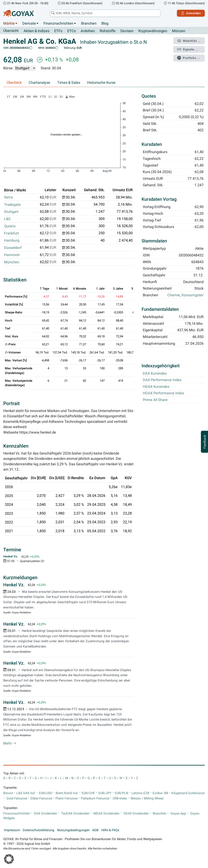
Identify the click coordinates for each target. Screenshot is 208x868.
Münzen (179, 31)
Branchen (89, 23)
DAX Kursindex (155, 373)
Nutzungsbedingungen (73, 830)
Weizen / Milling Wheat (147, 798)
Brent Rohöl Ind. (67, 793)
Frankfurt (11, 233)
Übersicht (11, 31)
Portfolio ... (189, 58)
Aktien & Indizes (36, 31)
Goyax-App (178, 813)
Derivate (29, 23)
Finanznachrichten (58, 23)
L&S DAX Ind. (26, 793)
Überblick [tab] (14, 83)
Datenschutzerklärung (38, 830)
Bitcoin (8, 793)
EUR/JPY (105, 793)
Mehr (10, 743)
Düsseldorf (13, 248)
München (12, 262)
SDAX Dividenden (136, 813)
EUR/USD (46, 793)
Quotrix (10, 226)
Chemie (174, 295)
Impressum (12, 830)
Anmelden (191, 13)
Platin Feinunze (67, 798)
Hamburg (12, 240)
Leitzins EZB (140, 793)
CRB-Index (120, 798)
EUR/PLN (121, 793)
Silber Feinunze (41, 798)
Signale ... (187, 49)
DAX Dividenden (45, 813)
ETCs (71, 31)
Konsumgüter (193, 295)
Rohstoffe (108, 31)
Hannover (12, 255)
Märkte (9, 23)
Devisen (127, 31)
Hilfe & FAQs (110, 830)
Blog (105, 23)
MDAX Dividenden (106, 813)
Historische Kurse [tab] (101, 83)
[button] (9, 859)
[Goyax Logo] (18, 13)
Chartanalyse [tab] (39, 83)
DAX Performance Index (162, 380)
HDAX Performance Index (164, 393)
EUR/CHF (88, 793)
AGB (95, 830)
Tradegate (12, 205)
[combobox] (105, 13)
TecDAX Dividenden (75, 813)
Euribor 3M (160, 793)
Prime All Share (155, 400)
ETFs (58, 31)
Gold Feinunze (17, 798)
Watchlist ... (189, 41)
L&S (7, 219)
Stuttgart (11, 212)
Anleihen (88, 31)
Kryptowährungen (153, 31)
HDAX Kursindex (156, 387)
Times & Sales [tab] (69, 83)
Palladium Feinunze (95, 798)
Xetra (8, 197)
